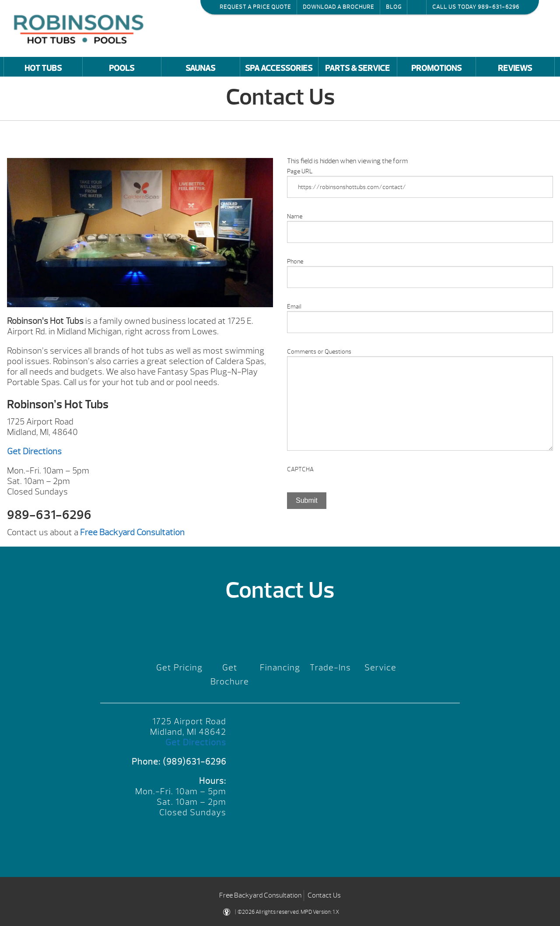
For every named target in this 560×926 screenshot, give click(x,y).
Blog (394, 7)
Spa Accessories (279, 68)
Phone (295, 261)
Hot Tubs (43, 68)
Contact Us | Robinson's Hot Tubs (81, 28)
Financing (280, 668)
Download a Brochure (338, 7)
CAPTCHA (300, 469)
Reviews (515, 68)
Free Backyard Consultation (260, 895)
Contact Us (324, 895)
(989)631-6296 (194, 762)
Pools (122, 68)
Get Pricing (179, 668)
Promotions (436, 68)
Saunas (200, 68)
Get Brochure (230, 675)
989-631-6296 (499, 7)
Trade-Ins (330, 668)
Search (417, 7)
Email (294, 307)
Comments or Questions (319, 352)
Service (380, 668)
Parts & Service (357, 68)
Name (295, 216)
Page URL (300, 171)
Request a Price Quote (255, 7)
